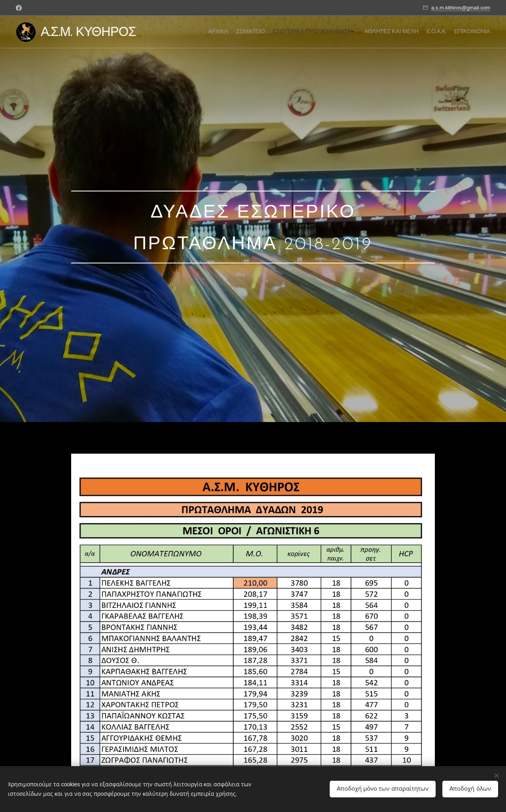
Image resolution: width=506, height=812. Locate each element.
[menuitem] (446, 32)
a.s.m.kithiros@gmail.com (461, 8)
